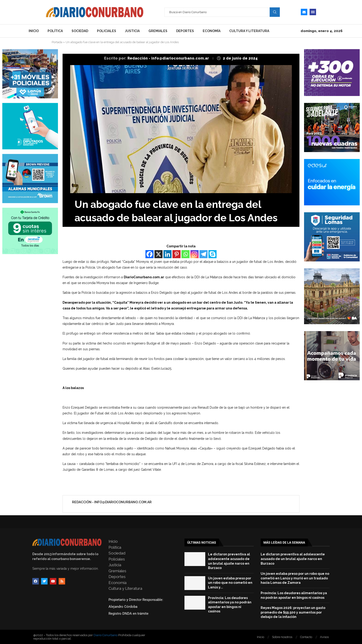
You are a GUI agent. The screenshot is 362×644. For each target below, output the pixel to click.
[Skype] (213, 254)
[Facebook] (149, 254)
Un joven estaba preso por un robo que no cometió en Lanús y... (230, 583)
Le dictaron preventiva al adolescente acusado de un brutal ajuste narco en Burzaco (293, 559)
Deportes (185, 31)
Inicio (34, 31)
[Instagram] (195, 254)
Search (275, 12)
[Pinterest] (176, 254)
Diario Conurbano (106, 635)
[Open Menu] (313, 12)
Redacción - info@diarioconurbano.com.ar (169, 58)
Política (55, 31)
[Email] (304, 12)
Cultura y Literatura (249, 31)
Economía (212, 31)
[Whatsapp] (186, 254)
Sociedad (80, 31)
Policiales (107, 31)
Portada (57, 42)
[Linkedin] (167, 254)
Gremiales (158, 31)
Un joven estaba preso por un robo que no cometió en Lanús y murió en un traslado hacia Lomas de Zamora (295, 578)
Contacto (306, 637)
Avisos (324, 637)
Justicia (132, 31)
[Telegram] (204, 254)
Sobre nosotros (282, 637)
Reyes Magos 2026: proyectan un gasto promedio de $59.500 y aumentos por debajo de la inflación (293, 612)
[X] (158, 254)
